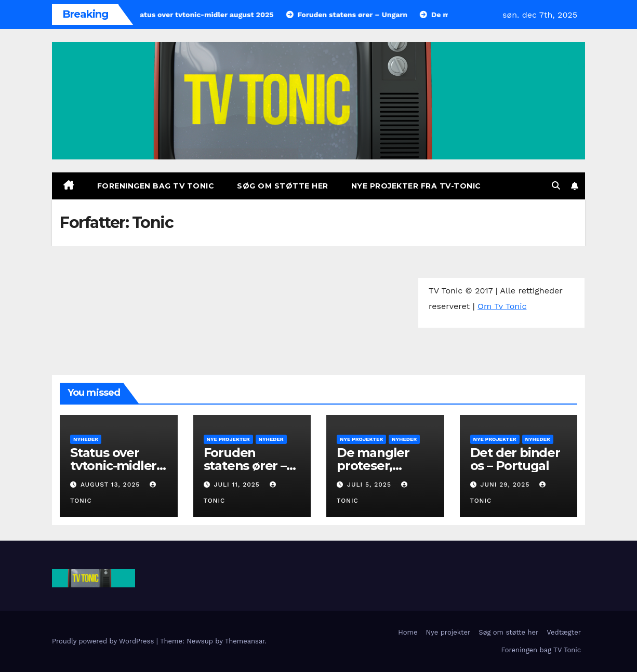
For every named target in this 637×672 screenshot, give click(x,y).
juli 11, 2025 (238, 485)
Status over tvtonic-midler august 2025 (113, 466)
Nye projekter (228, 439)
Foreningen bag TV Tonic (156, 186)
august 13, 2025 (111, 485)
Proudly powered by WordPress (104, 641)
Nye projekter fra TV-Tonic (416, 186)
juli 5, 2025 (370, 485)
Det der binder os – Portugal (515, 459)
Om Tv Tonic (502, 306)
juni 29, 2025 (506, 485)
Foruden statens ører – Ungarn (245, 466)
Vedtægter (564, 632)
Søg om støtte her (283, 186)
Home (408, 632)
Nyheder (86, 439)
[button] (556, 186)
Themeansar (245, 641)
